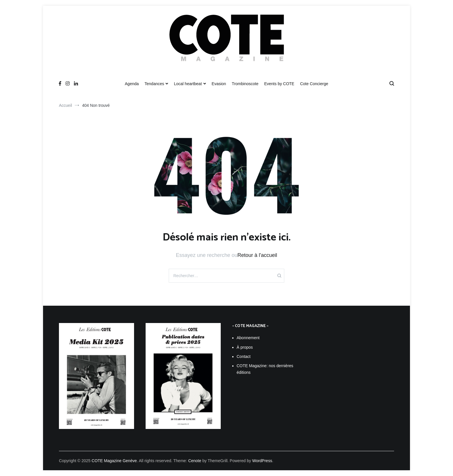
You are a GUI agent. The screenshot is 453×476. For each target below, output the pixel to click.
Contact (244, 356)
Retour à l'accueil (257, 255)
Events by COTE (279, 84)
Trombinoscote (245, 84)
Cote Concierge (314, 84)
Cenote (195, 461)
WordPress (262, 461)
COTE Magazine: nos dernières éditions (265, 369)
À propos (245, 347)
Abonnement (248, 338)
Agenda (132, 84)
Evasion (219, 84)
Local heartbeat (188, 84)
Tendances (154, 84)
